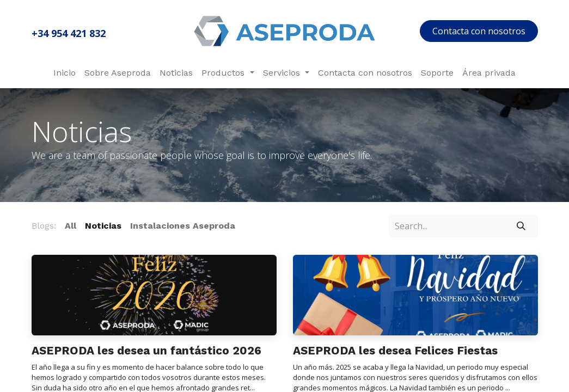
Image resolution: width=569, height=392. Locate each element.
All (71, 226)
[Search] (521, 226)
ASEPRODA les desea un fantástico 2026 (146, 351)
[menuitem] (65, 73)
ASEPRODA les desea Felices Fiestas (395, 351)
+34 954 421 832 (69, 33)
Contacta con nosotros (479, 31)
